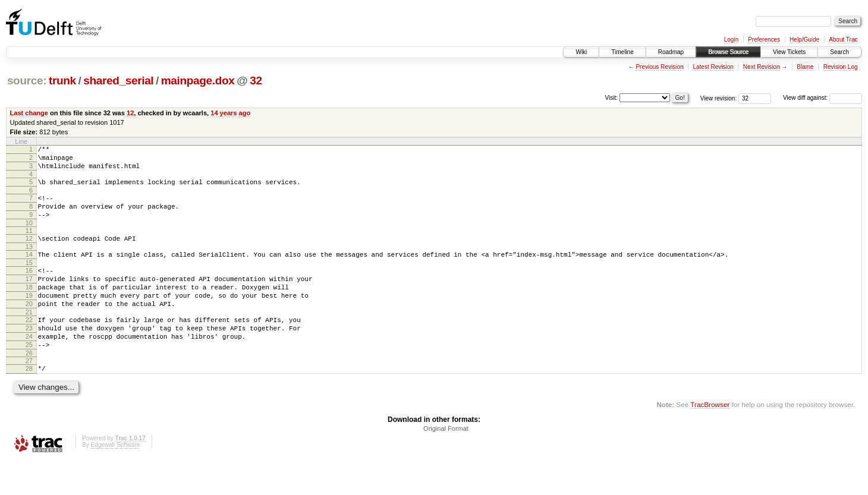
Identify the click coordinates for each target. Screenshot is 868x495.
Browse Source (728, 52)
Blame (805, 67)
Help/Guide (804, 40)
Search (839, 52)
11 (29, 243)
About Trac (843, 40)
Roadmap (671, 52)
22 (29, 345)
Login (731, 40)
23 (29, 355)
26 (29, 385)
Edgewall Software (115, 479)
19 (29, 317)
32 (256, 81)
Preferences (764, 40)
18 (29, 307)
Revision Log (841, 67)
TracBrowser (710, 438)
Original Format (446, 462)
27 (29, 393)
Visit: (612, 97)
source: (27, 81)
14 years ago (230, 113)
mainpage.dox (198, 81)
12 (130, 113)
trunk (62, 81)
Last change (29, 113)
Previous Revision (659, 67)
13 (29, 261)
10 (29, 235)
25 (29, 375)
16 (29, 286)
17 (29, 297)
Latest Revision (713, 67)
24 (29, 365)
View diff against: (823, 98)
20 (29, 327)
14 (29, 269)
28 (29, 401)
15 (29, 279)
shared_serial (118, 81)
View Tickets (789, 52)
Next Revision (762, 67)
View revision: (719, 98)
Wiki (581, 52)
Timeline (622, 52)
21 (29, 337)
